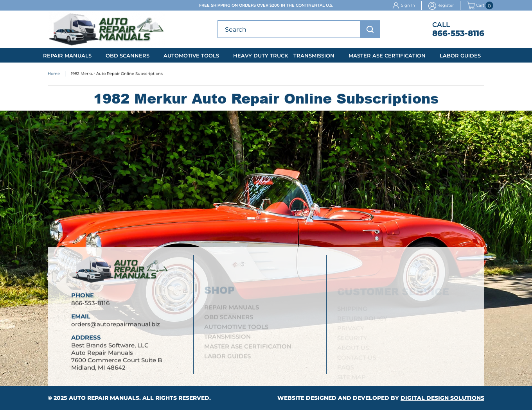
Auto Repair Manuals (104, 398)
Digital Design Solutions (442, 398)
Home (54, 74)
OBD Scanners (128, 56)
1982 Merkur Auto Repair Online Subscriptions (117, 74)
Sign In (408, 5)
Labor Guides (460, 56)
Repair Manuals (67, 56)
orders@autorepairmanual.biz (116, 325)
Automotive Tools (191, 56)
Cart (476, 5)
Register (446, 5)
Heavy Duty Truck (261, 56)
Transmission (314, 56)
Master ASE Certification (387, 56)
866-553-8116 (458, 33)
